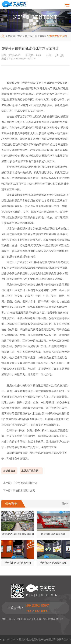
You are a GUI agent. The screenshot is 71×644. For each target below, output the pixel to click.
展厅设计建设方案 (35, 36)
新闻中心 (35, 24)
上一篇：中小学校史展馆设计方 (20, 483)
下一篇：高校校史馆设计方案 (19, 491)
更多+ (65, 504)
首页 (20, 36)
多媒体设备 (9, 471)
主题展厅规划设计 (31, 471)
